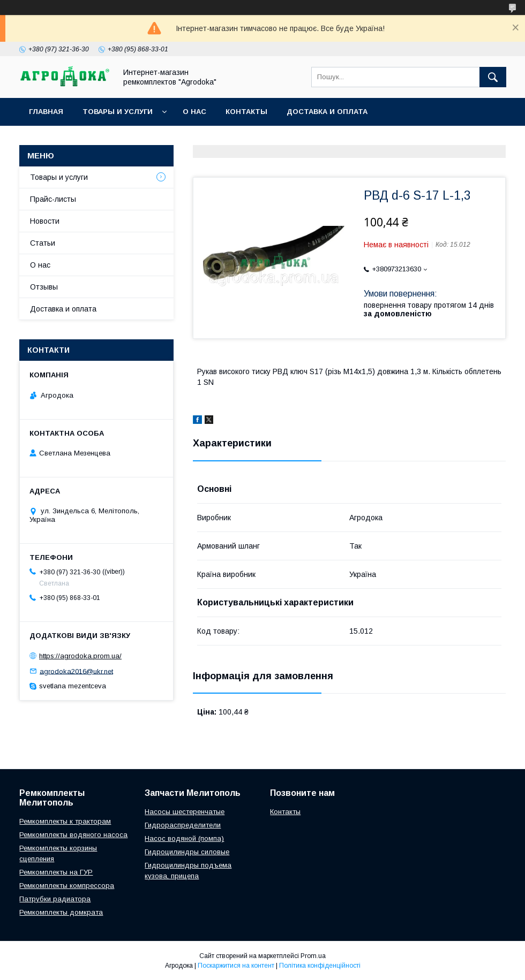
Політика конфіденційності (320, 966)
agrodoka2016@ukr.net (76, 671)
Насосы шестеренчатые (185, 812)
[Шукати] (493, 77)
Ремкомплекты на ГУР (56, 872)
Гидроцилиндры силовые (187, 852)
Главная (46, 112)
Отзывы (44, 287)
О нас (194, 112)
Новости (45, 221)
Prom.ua (313, 956)
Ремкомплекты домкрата (61, 912)
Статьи (43, 243)
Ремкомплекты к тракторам (65, 821)
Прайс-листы (53, 199)
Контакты (246, 112)
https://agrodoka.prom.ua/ (80, 656)
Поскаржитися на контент (236, 966)
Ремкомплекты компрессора (67, 886)
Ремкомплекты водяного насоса (73, 835)
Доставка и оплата (327, 112)
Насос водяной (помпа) (184, 838)
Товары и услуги (118, 112)
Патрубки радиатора (55, 899)
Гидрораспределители (183, 825)
